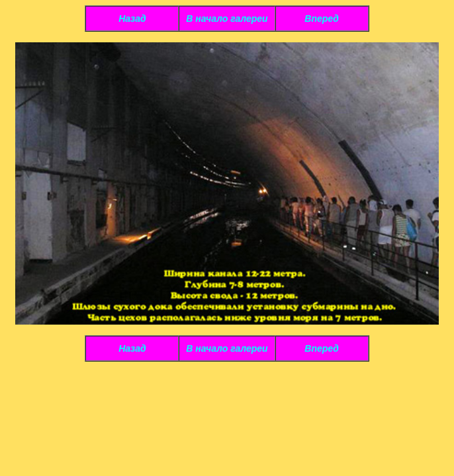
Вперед (322, 19)
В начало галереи (227, 19)
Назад (132, 19)
